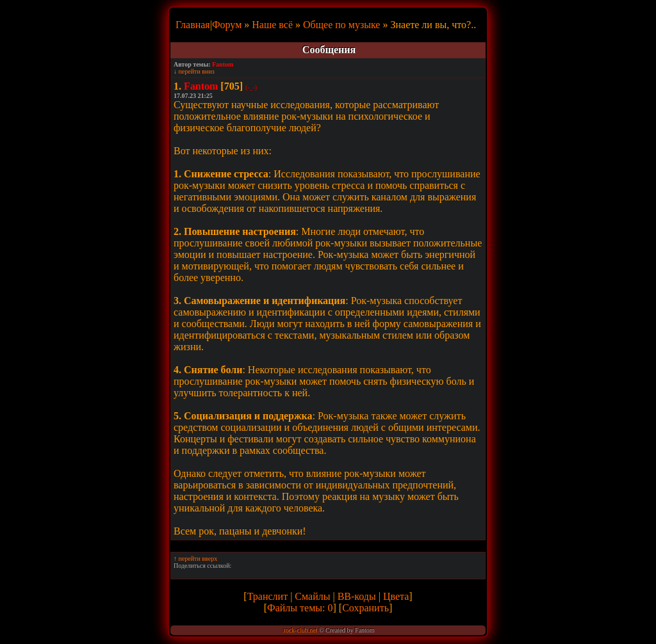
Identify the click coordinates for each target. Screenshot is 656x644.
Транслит (267, 596)
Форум (227, 25)
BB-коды (357, 596)
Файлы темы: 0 (300, 608)
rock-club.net (300, 630)
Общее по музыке (341, 25)
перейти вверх (198, 559)
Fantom (223, 64)
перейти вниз (197, 71)
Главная (193, 25)
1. (177, 86)
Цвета (396, 596)
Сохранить (365, 608)
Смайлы (312, 596)
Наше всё (272, 25)
